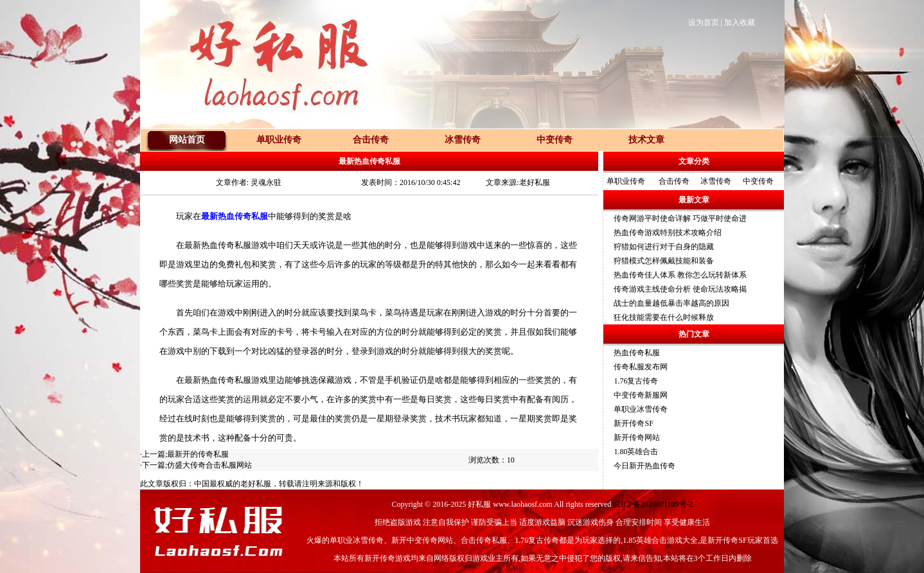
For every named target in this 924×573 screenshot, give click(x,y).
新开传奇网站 (637, 437)
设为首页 (704, 22)
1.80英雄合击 (636, 452)
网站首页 (187, 140)
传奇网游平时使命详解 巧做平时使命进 (680, 218)
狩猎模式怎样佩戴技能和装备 (664, 261)
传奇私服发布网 (641, 367)
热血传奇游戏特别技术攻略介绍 (668, 233)
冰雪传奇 (716, 181)
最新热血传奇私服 (235, 216)
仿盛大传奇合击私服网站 (209, 465)
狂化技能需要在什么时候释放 (664, 317)
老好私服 (256, 484)
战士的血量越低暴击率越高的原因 (671, 303)
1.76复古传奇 (636, 381)
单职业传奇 (626, 181)
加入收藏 (740, 22)
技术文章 (646, 140)
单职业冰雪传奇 (641, 409)
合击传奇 (674, 181)
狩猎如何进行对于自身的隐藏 (664, 247)
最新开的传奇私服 (198, 454)
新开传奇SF (633, 423)
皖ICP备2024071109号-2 (653, 504)
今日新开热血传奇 (644, 466)
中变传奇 (758, 181)
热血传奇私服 (637, 353)
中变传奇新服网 (641, 395)
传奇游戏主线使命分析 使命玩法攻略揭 (680, 289)
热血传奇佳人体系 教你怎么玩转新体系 (680, 275)
